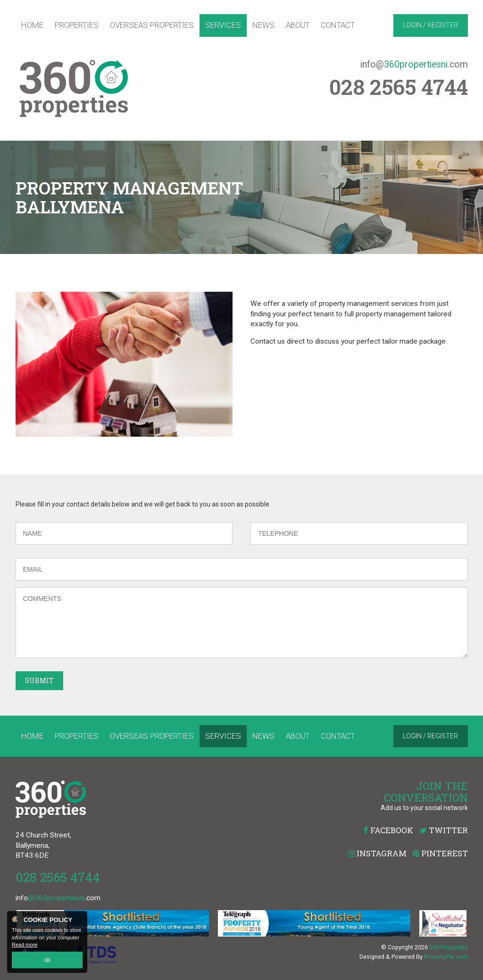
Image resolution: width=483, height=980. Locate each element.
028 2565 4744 (58, 877)
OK (47, 960)
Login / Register (430, 25)
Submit (39, 680)
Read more (25, 945)
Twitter (444, 830)
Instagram (377, 853)
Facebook (388, 830)
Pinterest (440, 853)
